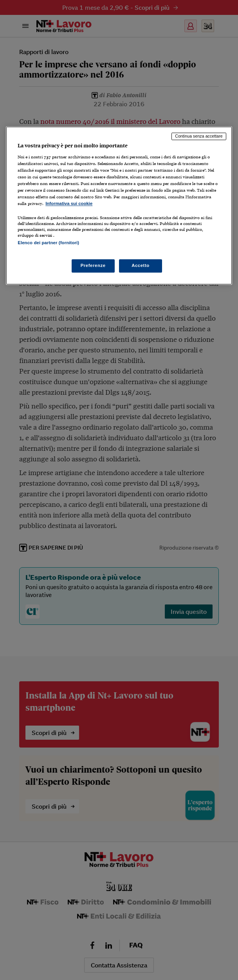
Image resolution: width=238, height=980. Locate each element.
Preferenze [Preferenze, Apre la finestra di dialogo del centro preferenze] (93, 266)
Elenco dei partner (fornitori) (48, 243)
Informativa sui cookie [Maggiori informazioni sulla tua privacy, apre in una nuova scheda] (69, 203)
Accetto (141, 266)
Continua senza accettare (199, 136)
